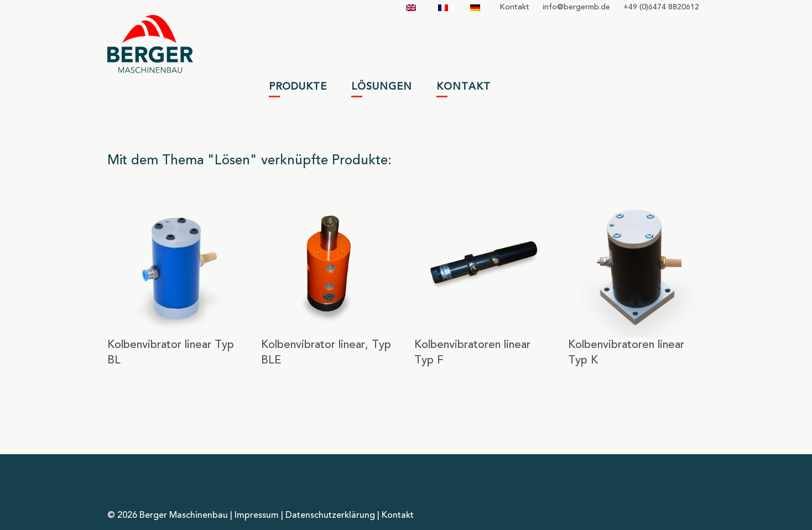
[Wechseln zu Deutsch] (475, 7)
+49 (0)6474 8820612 (661, 7)
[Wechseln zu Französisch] (443, 7)
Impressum (257, 516)
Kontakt (514, 7)
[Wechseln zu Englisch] (411, 7)
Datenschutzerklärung (330, 516)
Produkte (298, 87)
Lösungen (382, 87)
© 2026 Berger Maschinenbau (168, 516)
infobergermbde (576, 7)
